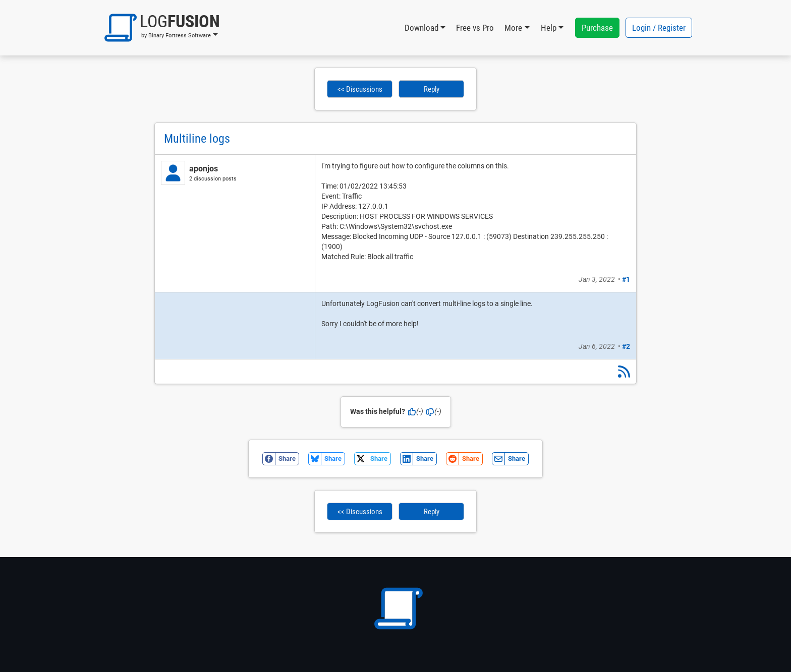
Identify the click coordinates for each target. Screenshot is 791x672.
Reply (432, 89)
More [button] (513, 28)
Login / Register (659, 28)
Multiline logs (197, 139)
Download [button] (421, 28)
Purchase (597, 28)
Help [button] (549, 28)
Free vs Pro (475, 28)
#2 (626, 346)
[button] (162, 28)
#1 (626, 279)
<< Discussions (360, 89)
